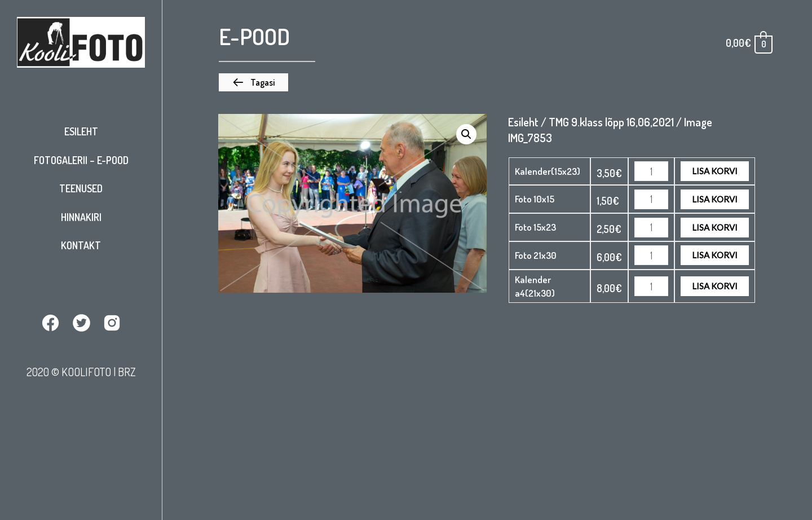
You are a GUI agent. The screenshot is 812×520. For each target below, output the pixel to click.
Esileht (81, 131)
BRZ (127, 372)
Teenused (81, 188)
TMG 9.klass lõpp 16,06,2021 (611, 122)
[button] (253, 82)
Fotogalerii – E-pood (81, 160)
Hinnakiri (81, 217)
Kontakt (81, 245)
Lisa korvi (715, 171)
